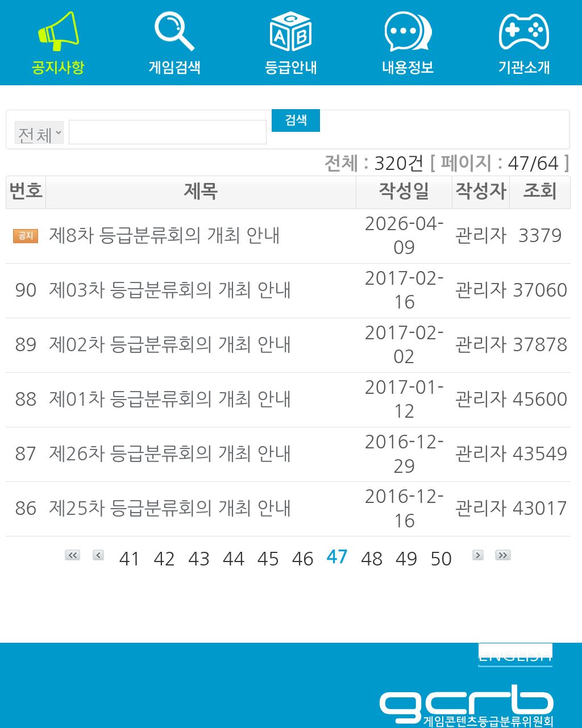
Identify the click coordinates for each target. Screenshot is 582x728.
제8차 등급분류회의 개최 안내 (165, 236)
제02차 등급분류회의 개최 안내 (170, 345)
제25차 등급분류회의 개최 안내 (170, 509)
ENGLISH (515, 655)
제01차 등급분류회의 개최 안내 (170, 400)
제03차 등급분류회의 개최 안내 (170, 290)
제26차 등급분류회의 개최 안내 (170, 454)
